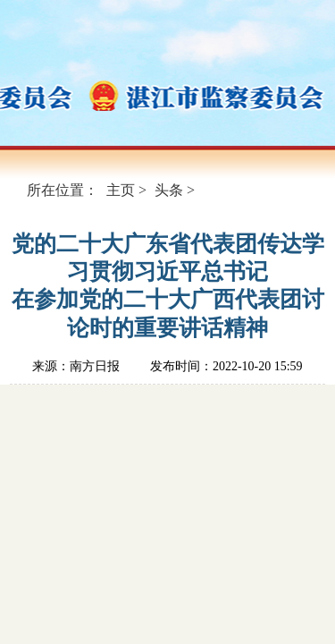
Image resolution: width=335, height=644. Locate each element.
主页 (121, 190)
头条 (169, 190)
